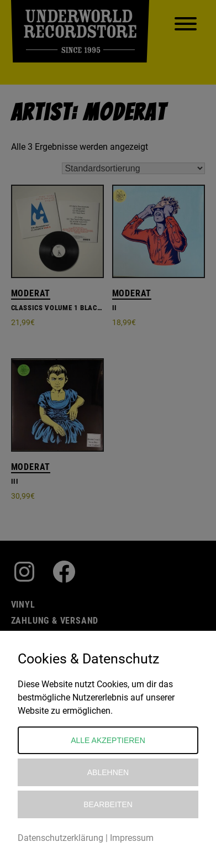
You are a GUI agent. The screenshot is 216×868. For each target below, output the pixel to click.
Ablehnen (108, 772)
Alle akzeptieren (108, 740)
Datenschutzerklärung (60, 838)
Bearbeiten (108, 804)
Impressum (132, 838)
